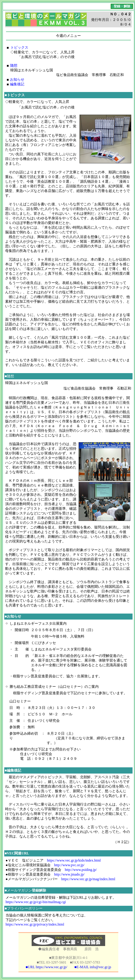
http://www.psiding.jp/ (81, 870)
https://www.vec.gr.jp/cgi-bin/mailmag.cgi (36, 902)
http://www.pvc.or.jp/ (69, 865)
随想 (14, 65)
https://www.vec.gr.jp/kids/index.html (74, 860)
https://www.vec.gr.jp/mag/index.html (88, 879)
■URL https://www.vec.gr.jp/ (46, 967)
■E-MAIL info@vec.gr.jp (93, 967)
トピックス (19, 47)
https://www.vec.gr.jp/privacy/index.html (35, 924)
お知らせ (17, 79)
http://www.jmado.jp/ (69, 874)
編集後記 (17, 84)
